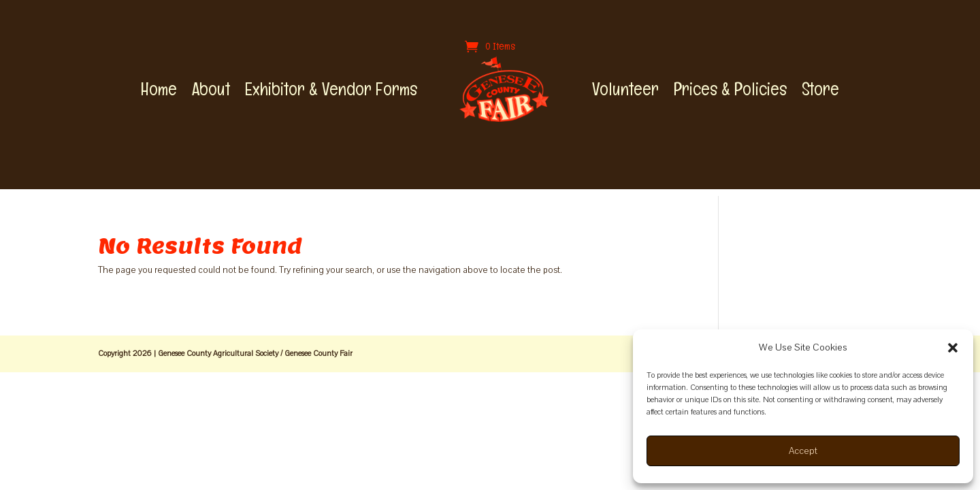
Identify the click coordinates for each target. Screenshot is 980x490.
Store (820, 89)
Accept (803, 451)
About (211, 89)
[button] (953, 348)
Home (159, 89)
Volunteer (625, 89)
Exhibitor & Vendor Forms (331, 89)
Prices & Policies (730, 89)
